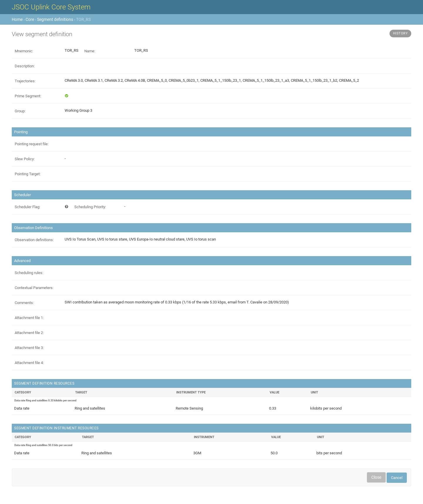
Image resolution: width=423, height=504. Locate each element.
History (401, 33)
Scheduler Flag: (27, 207)
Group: (20, 111)
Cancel (397, 478)
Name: (90, 51)
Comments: (24, 303)
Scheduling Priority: (90, 207)
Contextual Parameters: (34, 288)
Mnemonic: (24, 51)
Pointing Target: (28, 174)
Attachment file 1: (29, 318)
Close (376, 477)
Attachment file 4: (29, 363)
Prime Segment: (28, 96)
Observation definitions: (34, 240)
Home (17, 19)
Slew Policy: (25, 159)
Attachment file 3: (29, 348)
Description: (25, 66)
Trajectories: (25, 81)
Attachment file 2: (29, 333)
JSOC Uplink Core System (51, 7)
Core (30, 19)
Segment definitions (55, 19)
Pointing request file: (32, 144)
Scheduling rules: (29, 273)
